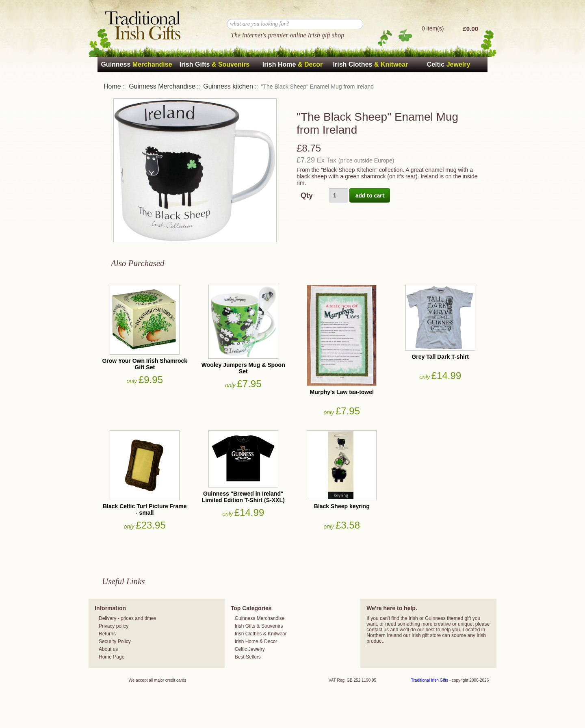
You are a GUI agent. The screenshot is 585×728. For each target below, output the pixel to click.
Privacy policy (114, 626)
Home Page (112, 657)
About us (108, 649)
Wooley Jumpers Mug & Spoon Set (243, 368)
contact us (378, 630)
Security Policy (115, 641)
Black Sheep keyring (342, 506)
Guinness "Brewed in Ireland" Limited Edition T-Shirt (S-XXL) (243, 497)
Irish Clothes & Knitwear (261, 634)
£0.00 (470, 29)
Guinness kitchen (228, 86)
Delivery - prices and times (127, 618)
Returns (107, 634)
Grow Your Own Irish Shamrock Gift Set (145, 364)
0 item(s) (433, 28)
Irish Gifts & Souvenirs (259, 626)
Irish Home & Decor (256, 641)
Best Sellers (248, 657)
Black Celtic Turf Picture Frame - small (145, 509)
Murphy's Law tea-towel (342, 392)
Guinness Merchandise (162, 86)
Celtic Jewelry (250, 649)
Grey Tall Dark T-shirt (440, 357)
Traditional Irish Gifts (430, 680)
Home (112, 86)
